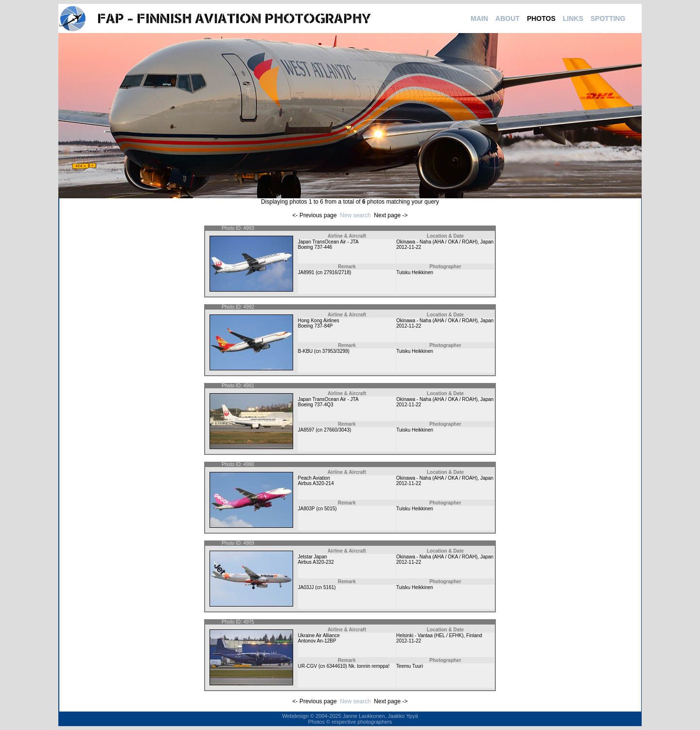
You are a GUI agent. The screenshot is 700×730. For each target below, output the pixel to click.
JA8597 (306, 430)
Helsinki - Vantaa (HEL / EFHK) (430, 635)
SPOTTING (608, 18)
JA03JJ (306, 587)
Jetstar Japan (313, 557)
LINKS (573, 18)
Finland (474, 635)
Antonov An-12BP (317, 641)
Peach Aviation (314, 478)
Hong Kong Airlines (319, 321)
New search (355, 215)
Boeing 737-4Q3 (316, 405)
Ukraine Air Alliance (319, 635)
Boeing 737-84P (315, 326)
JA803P (306, 509)
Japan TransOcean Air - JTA (328, 242)
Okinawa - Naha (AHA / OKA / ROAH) (437, 242)
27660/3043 (337, 430)
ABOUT (507, 18)
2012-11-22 (409, 247)
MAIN (479, 18)
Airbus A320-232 (316, 562)
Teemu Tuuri (410, 666)
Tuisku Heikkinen (415, 272)
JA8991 (306, 272)
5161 (329, 587)
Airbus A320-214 (316, 483)
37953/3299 (335, 351)
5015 (330, 509)
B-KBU (306, 351)
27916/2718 (337, 272)
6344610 (336, 666)
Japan (487, 242)
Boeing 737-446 (315, 247)
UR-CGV (307, 666)
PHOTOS (541, 18)
